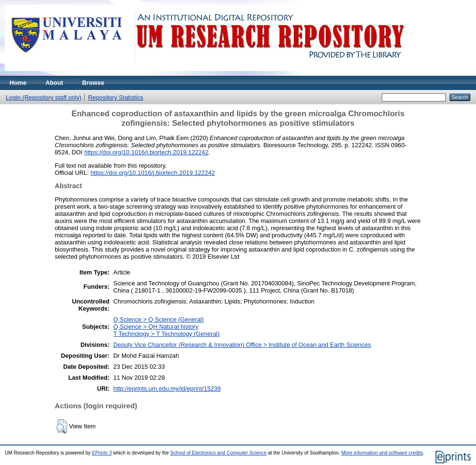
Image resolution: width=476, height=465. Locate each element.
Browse (93, 83)
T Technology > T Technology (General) (166, 334)
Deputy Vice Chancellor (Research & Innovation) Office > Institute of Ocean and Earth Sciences (242, 345)
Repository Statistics (116, 97)
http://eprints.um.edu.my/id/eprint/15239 (167, 389)
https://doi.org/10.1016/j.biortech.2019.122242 (146, 152)
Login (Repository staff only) (44, 97)
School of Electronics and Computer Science (219, 453)
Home (18, 83)
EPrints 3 (102, 453)
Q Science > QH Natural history (156, 327)
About (55, 83)
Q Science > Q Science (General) (159, 319)
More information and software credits (382, 453)
